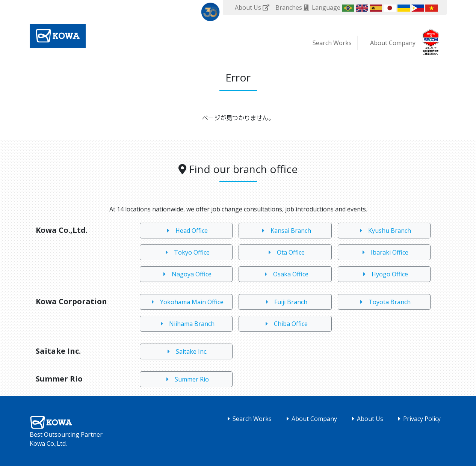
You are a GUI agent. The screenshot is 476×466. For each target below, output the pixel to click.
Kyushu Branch (384, 231)
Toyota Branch (384, 302)
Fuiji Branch (285, 302)
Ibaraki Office (384, 252)
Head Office (186, 231)
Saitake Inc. (186, 351)
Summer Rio (186, 379)
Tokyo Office (186, 252)
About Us (366, 419)
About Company (393, 43)
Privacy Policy (418, 419)
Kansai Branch (285, 231)
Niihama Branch (186, 324)
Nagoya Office (186, 274)
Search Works (332, 43)
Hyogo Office (384, 274)
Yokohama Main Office (186, 302)
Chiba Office (285, 324)
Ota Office (285, 252)
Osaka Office (285, 274)
